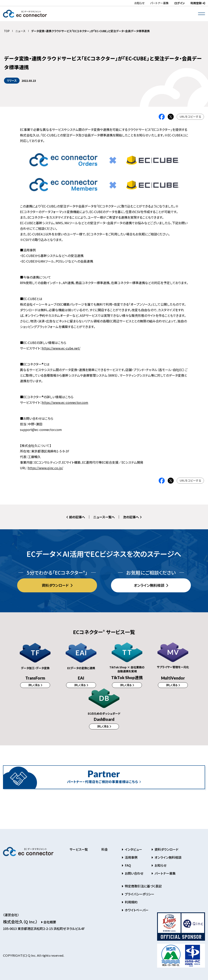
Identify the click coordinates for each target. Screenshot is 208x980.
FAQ (127, 867)
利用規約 (131, 903)
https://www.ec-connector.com (65, 402)
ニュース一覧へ (104, 517)
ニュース (20, 31)
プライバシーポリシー (139, 895)
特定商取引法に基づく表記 (143, 887)
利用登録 (198, 3)
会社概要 (49, 923)
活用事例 (131, 859)
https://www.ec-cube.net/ (61, 348)
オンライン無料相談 (149, 585)
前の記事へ (76, 517)
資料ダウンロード (55, 585)
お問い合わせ (134, 875)
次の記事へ (132, 517)
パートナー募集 (159, 3)
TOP (7, 31)
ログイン (180, 3)
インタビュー (133, 851)
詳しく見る (34, 685)
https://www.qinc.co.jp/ (45, 468)
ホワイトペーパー (136, 911)
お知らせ (139, 3)
